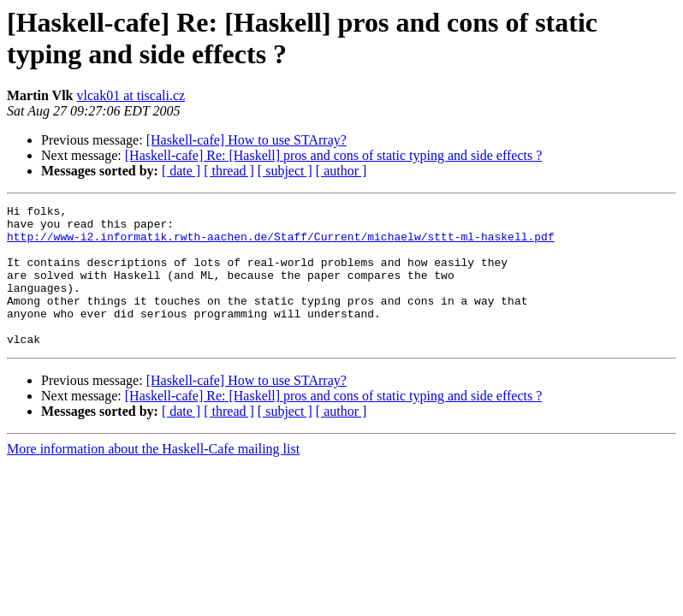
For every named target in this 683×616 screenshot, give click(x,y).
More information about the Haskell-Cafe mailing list (153, 477)
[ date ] (181, 171)
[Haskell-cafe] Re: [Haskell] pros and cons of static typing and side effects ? (334, 155)
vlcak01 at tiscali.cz (131, 95)
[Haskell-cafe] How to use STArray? (246, 140)
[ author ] (341, 171)
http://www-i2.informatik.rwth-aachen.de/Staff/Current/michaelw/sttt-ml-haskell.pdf (281, 244)
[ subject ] (285, 171)
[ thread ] (229, 171)
